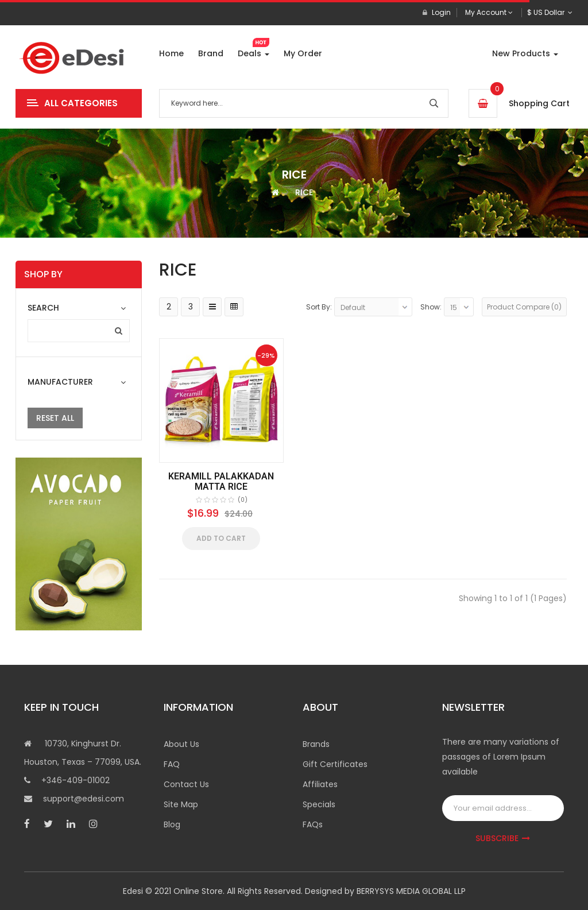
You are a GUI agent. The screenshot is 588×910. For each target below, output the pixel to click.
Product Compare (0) (524, 307)
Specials (319, 804)
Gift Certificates (335, 764)
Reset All (55, 418)
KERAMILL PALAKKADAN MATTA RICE (221, 481)
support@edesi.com (84, 799)
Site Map (181, 804)
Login (437, 12)
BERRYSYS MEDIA (389, 891)
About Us (181, 744)
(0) (243, 500)
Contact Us (186, 784)
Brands (316, 744)
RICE (304, 192)
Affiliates (320, 784)
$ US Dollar (550, 12)
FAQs (313, 824)
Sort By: (319, 307)
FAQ (172, 764)
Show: (431, 307)
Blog (172, 824)
